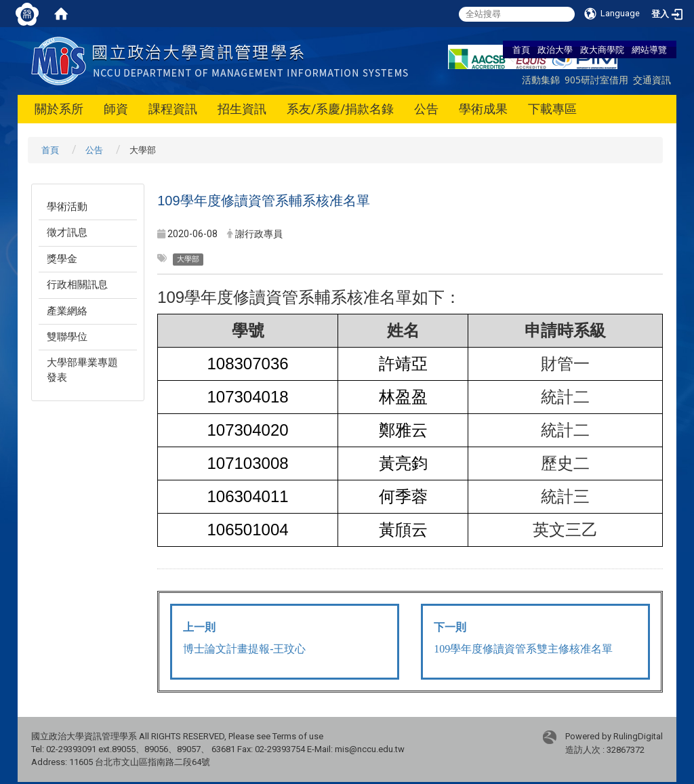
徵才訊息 (67, 232)
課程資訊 (173, 109)
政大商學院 (602, 49)
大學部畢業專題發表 (82, 370)
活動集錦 (541, 80)
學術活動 (67, 207)
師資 (116, 109)
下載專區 (552, 109)
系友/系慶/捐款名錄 (340, 109)
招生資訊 (242, 109)
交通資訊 (652, 80)
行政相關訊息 (77, 285)
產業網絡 (67, 311)
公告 (426, 109)
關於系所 (59, 109)
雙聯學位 (67, 337)
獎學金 (62, 259)
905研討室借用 (596, 80)
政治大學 (555, 49)
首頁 (521, 49)
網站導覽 (649, 49)
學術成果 (483, 109)
